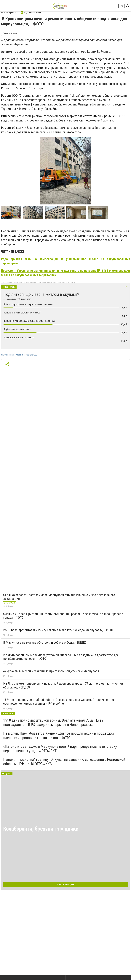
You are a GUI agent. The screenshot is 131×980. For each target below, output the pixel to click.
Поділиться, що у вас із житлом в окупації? (41, 294)
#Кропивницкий (8, 355)
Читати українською (10, 33)
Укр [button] (121, 6)
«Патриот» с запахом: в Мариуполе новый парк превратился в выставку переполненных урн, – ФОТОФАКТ (60, 749)
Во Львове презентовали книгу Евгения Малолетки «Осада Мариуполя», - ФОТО (58, 630)
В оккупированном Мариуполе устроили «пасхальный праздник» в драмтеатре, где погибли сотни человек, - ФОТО (61, 657)
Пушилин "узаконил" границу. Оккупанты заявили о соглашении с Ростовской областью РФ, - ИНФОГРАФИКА (64, 762)
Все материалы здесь (66, 884)
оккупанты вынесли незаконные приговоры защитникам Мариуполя (51, 671)
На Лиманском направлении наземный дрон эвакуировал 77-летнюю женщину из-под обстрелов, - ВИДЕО (63, 686)
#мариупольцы (31, 355)
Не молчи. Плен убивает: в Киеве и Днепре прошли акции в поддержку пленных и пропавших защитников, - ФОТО (59, 735)
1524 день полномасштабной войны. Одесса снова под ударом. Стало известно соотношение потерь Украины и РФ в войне (59, 702)
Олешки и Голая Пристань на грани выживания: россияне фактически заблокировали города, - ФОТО (63, 616)
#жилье (19, 355)
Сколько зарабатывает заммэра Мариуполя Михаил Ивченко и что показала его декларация (59, 597)
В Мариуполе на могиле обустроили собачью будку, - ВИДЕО (45, 643)
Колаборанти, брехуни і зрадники (41, 829)
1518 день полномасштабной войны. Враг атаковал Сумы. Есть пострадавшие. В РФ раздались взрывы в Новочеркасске (53, 722)
